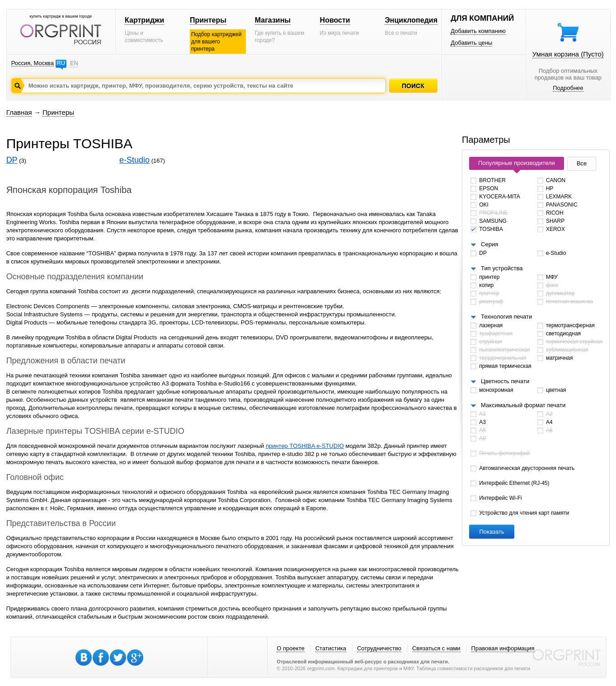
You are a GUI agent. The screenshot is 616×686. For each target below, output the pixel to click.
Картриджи (144, 20)
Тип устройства (502, 268)
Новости (335, 20)
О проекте (290, 648)
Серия (489, 244)
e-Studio (134, 160)
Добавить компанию (478, 31)
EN (74, 63)
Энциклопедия (411, 20)
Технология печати (506, 317)
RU (61, 63)
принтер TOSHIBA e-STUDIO (305, 446)
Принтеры (208, 20)
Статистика (331, 648)
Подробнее (568, 88)
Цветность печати (505, 381)
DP (12, 160)
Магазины (273, 20)
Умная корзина (568, 54)
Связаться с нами (436, 648)
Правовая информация (503, 648)
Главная (19, 112)
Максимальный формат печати (523, 405)
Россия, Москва (33, 63)
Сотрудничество (379, 648)
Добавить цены (471, 43)
